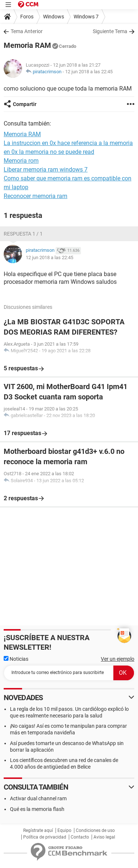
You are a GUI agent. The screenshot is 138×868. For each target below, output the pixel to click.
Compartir (25, 104)
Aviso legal (104, 837)
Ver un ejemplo (118, 659)
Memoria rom (21, 161)
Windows (54, 17)
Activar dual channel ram (38, 798)
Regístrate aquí (38, 830)
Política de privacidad (45, 837)
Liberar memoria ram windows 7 (46, 170)
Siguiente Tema (110, 31)
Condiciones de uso (95, 830)
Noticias (16, 659)
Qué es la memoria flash (37, 809)
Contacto (80, 837)
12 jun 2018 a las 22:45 (89, 72)
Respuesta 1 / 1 (23, 234)
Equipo (64, 830)
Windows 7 (86, 17)
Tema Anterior (27, 31)
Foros (27, 17)
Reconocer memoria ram (36, 196)
